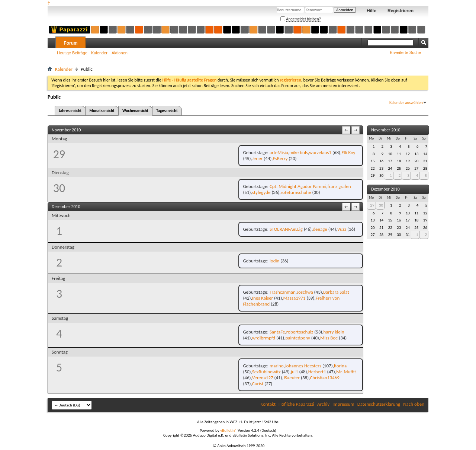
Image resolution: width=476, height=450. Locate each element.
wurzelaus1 (320, 152)
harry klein (334, 332)
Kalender (99, 53)
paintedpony (297, 338)
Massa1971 (294, 298)
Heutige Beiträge (72, 53)
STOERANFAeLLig (286, 229)
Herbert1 (317, 372)
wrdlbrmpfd (264, 338)
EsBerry (280, 158)
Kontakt (268, 404)
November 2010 (386, 130)
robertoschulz (300, 332)
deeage (320, 229)
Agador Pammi (312, 186)
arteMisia (279, 152)
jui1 (295, 372)
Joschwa (305, 292)
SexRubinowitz (266, 372)
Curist (258, 384)
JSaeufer (292, 378)
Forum (70, 43)
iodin (274, 261)
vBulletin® (229, 430)
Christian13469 (324, 378)
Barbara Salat (336, 292)
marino (277, 366)
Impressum (343, 404)
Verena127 (263, 378)
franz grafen (339, 186)
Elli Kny (348, 152)
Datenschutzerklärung (379, 404)
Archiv (323, 404)
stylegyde (261, 192)
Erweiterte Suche (405, 52)
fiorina (340, 366)
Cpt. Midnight (283, 186)
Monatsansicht (102, 111)
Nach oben (414, 404)
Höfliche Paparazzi (296, 404)
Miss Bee (329, 338)
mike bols (299, 152)
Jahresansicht (70, 111)
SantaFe (277, 332)
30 (381, 205)
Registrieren (401, 11)
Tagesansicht (167, 111)
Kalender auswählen (406, 103)
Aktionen (120, 53)
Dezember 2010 (385, 189)
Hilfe (372, 11)
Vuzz (342, 229)
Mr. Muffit (346, 372)
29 (372, 205)
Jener (257, 158)
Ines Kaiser (263, 298)
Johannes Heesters (303, 366)
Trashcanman (283, 292)
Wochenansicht (135, 111)
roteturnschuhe (296, 192)
